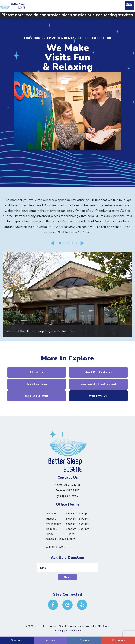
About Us (37, 372)
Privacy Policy (73, 631)
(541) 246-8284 (68, 496)
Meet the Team (37, 384)
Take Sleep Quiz (37, 396)
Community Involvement (98, 384)
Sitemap (59, 631)
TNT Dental (103, 626)
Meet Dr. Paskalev (98, 372)
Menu (129, 6)
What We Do (98, 396)
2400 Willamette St (67, 488)
